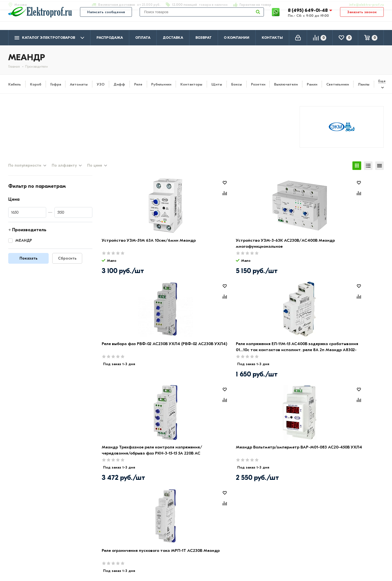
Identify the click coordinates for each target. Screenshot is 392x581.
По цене (95, 170)
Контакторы (191, 84)
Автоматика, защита (181, 544)
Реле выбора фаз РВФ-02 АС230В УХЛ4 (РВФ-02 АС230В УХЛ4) (275, 252)
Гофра (56, 84)
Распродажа (110, 38)
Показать (28, 264)
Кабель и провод (176, 520)
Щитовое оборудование (184, 536)
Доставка (173, 38)
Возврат (204, 38)
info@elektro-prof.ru (363, 5)
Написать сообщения (106, 20)
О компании (237, 38)
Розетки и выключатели (184, 528)
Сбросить (67, 264)
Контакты (272, 38)
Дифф (119, 84)
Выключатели (286, 84)
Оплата (143, 38)
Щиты (217, 84)
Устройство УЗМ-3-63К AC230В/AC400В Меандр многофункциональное (199, 252)
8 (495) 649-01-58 (339, 527)
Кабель (15, 84)
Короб (36, 84)
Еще (382, 81)
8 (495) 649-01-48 (308, 18)
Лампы (364, 84)
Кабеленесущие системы (185, 552)
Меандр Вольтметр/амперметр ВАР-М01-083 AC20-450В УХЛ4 (198, 355)
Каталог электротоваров (49, 38)
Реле (138, 84)
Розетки (258, 84)
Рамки (312, 84)
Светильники (338, 84)
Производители (25, 528)
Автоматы (79, 84)
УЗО (101, 84)
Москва (329, 549)
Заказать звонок (362, 20)
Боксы (237, 84)
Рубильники (161, 84)
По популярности (25, 170)
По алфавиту (64, 170)
